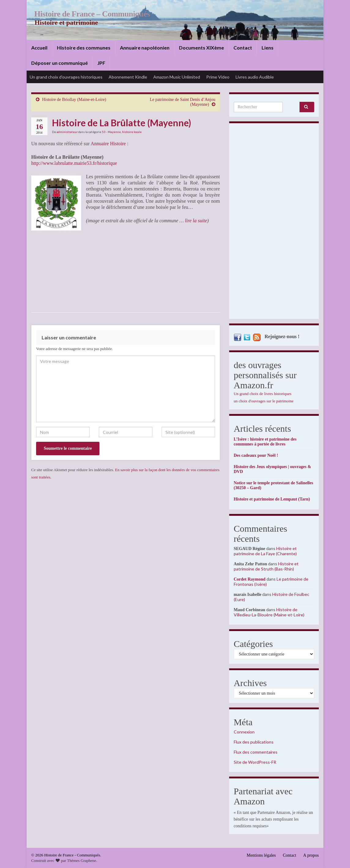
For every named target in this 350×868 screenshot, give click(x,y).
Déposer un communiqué (60, 63)
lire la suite (195, 221)
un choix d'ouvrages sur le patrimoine (264, 401)
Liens (268, 48)
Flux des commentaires (256, 752)
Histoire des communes (84, 48)
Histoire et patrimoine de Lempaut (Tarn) (272, 499)
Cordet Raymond (250, 579)
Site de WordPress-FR (255, 762)
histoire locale (132, 132)
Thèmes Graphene (82, 861)
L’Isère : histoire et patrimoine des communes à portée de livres (265, 442)
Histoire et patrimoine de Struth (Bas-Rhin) (266, 566)
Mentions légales (261, 855)
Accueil (39, 48)
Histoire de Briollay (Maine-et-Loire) (74, 100)
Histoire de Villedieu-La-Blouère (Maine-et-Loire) (269, 612)
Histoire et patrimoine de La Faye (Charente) (265, 551)
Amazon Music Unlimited (177, 77)
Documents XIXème (201, 48)
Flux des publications (254, 742)
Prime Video (218, 77)
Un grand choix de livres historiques (263, 394)
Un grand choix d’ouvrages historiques (66, 77)
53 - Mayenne (111, 132)
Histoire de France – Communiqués (90, 14)
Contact (243, 48)
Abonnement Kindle (128, 77)
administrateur (67, 132)
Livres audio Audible (255, 77)
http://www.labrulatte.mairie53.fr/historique (74, 163)
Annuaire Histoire (108, 144)
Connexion (244, 732)
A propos (311, 855)
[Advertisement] (274, 223)
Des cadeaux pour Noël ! (256, 455)
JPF (101, 63)
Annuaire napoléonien (145, 48)
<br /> (104, 268)
